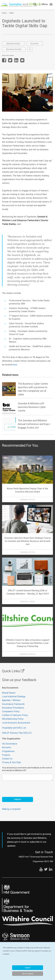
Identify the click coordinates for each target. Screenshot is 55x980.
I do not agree (28, 974)
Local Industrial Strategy (14, 697)
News (12, 13)
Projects (6, 755)
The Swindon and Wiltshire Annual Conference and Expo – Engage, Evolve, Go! (35, 424)
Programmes (8, 751)
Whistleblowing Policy (13, 719)
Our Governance (10, 744)
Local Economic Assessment (16, 723)
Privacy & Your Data (11, 762)
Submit (18, 799)
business (35, 44)
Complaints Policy (11, 711)
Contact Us (7, 759)
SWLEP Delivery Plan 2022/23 (17, 733)
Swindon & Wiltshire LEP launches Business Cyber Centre (32, 407)
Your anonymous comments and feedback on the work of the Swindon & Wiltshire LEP (27, 769)
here (15, 365)
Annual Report (9, 693)
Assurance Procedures (13, 708)
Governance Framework (13, 704)
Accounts (7, 747)
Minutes (17, 700)
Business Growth (14, 49)
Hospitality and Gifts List (14, 728)
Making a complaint (11, 809)
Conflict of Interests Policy (15, 715)
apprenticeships (13, 44)
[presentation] (23, 787)
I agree (28, 968)
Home (4, 13)
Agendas (6, 700)
